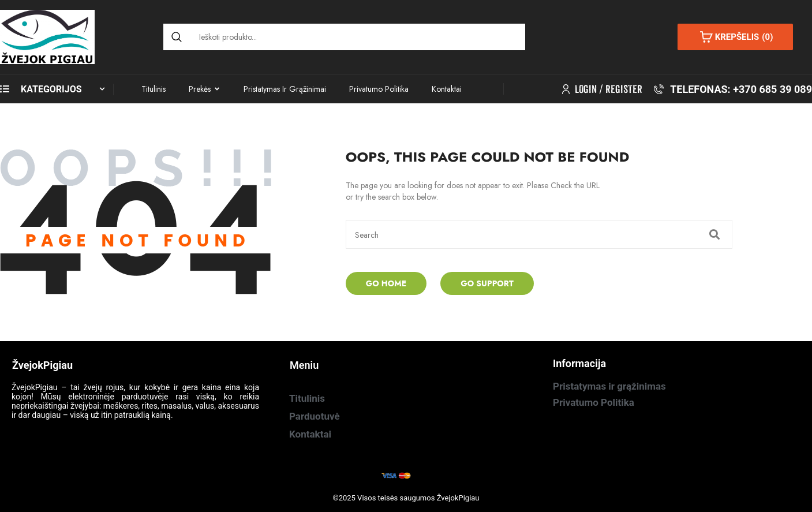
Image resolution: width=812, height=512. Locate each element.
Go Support (487, 283)
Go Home (386, 283)
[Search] (177, 37)
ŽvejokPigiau (458, 498)
